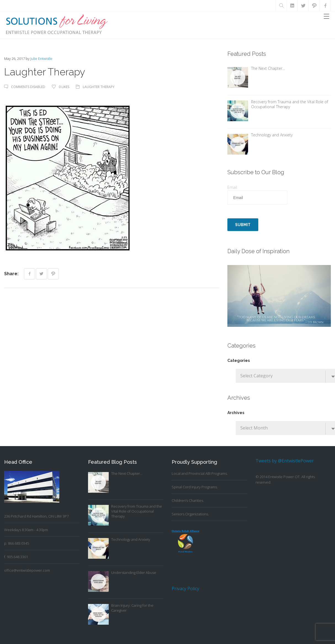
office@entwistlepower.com (27, 570)
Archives (236, 413)
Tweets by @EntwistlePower (285, 461)
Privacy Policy (185, 589)
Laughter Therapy (99, 87)
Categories (239, 361)
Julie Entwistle (41, 59)
